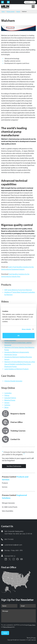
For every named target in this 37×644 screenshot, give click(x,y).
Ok (18, 336)
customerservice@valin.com (13, 545)
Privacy (34, 638)
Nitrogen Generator (8, 503)
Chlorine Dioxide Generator (13, 381)
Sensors (7, 403)
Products (5, 483)
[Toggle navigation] (33, 6)
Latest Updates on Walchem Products (16, 369)
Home (3, 12)
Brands (18, 12)
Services (5, 487)
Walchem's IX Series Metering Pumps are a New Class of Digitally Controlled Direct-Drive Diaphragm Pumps (20, 364)
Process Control (11, 12)
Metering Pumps (10, 400)
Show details (26, 329)
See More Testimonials (14, 466)
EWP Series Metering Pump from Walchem (18, 290)
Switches (7, 405)
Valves (6, 407)
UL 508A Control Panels (10, 507)
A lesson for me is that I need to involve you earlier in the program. (18, 453)
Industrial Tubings (10, 398)
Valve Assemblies (8, 511)
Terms (29, 638)
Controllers (8, 393)
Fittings (7, 395)
